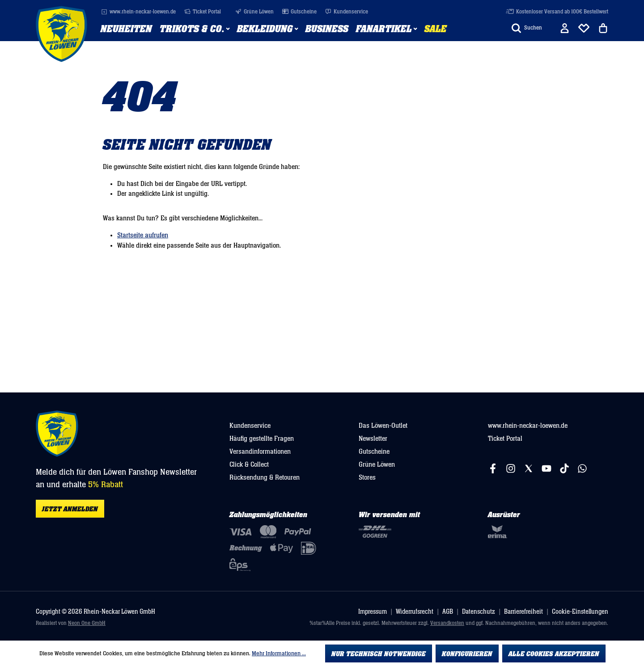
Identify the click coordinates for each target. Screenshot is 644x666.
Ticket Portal (203, 12)
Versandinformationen (260, 451)
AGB (448, 612)
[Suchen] (527, 28)
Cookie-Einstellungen (580, 612)
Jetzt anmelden (70, 509)
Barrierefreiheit (523, 612)
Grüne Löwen (254, 12)
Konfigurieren (467, 654)
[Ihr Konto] (565, 28)
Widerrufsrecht (415, 612)
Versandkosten (447, 623)
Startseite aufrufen (143, 235)
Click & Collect (249, 464)
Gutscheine (299, 12)
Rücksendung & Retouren (265, 477)
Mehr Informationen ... (279, 653)
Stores (367, 477)
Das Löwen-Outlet (383, 426)
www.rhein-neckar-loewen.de (138, 12)
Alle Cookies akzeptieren (554, 654)
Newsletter (373, 438)
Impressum (373, 612)
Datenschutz (479, 612)
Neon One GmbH (87, 623)
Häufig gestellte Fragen (262, 438)
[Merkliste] (584, 28)
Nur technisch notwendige (379, 654)
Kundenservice (347, 12)
